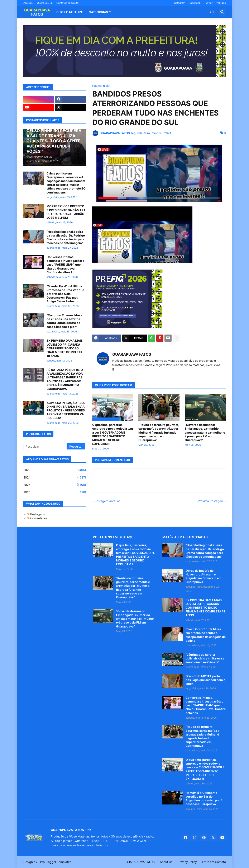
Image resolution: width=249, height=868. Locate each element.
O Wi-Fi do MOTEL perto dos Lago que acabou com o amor (205, 680)
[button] (212, 12)
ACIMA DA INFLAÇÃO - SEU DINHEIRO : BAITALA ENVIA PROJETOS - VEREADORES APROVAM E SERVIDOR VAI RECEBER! (66, 410)
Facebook (195, 3)
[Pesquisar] (45, 446)
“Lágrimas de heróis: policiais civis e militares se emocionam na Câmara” (205, 658)
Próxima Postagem (211, 501)
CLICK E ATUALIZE (70, 12)
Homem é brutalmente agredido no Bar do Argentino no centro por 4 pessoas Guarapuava (204, 798)
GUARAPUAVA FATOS (132, 354)
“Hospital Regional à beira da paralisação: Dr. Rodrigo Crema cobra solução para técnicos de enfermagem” (66, 237)
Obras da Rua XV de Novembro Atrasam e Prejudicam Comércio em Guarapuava (203, 576)
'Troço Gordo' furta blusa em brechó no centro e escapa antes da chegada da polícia (206, 635)
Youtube (221, 3)
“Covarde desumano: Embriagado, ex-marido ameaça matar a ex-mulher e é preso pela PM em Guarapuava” (205, 432)
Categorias (98, 12)
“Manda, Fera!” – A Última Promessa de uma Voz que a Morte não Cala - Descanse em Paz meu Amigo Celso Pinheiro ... (65, 294)
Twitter (208, 3)
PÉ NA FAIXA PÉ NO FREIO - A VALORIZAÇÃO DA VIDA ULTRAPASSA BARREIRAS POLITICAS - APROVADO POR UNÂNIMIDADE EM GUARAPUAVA (66, 379)
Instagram (179, 3)
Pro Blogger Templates (56, 862)
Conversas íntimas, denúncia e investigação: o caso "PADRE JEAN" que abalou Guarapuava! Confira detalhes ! (66, 265)
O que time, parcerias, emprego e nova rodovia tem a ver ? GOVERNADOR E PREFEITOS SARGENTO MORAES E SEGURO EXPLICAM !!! (113, 434)
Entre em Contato (214, 862)
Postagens (36, 514)
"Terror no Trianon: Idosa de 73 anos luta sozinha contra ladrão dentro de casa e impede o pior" (64, 321)
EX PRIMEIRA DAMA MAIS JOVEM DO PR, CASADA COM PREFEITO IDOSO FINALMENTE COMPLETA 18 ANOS (65, 348)
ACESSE (28, 3)
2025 (55, 485)
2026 (55, 492)
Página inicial (101, 86)
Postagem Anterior (107, 501)
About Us (166, 862)
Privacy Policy (187, 862)
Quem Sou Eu (45, 3)
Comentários (37, 518)
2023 (55, 470)
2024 (55, 477)
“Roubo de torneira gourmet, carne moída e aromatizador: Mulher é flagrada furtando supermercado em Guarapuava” (159, 432)
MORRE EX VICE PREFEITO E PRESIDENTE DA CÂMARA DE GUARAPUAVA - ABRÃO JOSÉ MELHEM (66, 212)
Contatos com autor (68, 3)
